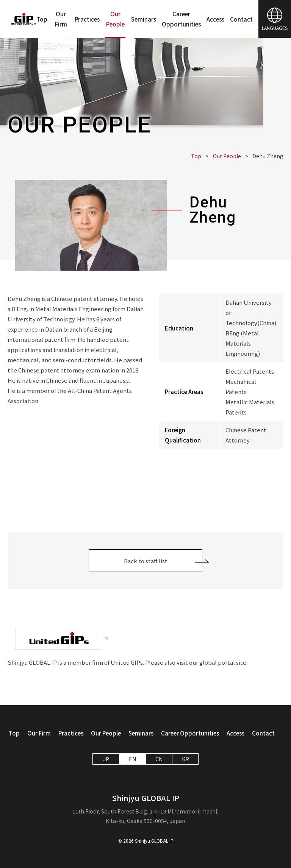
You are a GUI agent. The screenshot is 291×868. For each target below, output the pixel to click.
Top (42, 19)
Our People (115, 19)
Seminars (144, 19)
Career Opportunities (181, 19)
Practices (87, 19)
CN (159, 759)
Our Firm (61, 19)
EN (132, 759)
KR (185, 759)
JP (106, 759)
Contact (241, 19)
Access (215, 19)
